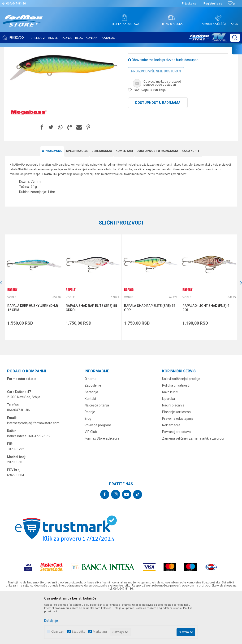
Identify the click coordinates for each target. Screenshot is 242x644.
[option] (34, 334)
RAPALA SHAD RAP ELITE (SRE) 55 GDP (149, 354)
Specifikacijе (77, 198)
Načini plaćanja (173, 452)
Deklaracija (102, 198)
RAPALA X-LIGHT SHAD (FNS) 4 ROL (205, 354)
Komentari (124, 198)
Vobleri (62, 50)
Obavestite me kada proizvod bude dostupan (163, 107)
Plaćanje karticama (176, 459)
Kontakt (90, 445)
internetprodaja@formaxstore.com (33, 470)
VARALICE (48, 50)
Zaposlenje (93, 432)
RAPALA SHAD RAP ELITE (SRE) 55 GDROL (91, 354)
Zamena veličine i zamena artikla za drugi (193, 485)
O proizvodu (52, 198)
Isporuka (169, 445)
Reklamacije (171, 472)
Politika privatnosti (176, 432)
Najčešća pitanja (97, 452)
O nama (91, 425)
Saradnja (91, 439)
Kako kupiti (191, 198)
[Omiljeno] (231, 4)
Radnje (90, 459)
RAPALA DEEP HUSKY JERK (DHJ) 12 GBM (33, 354)
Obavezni (58, 632)
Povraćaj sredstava (176, 478)
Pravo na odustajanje (178, 465)
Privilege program (98, 472)
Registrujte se (213, 3)
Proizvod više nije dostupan (156, 118)
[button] (235, 38)
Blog (88, 465)
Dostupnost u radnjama (158, 150)
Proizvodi (32, 50)
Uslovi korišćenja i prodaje (181, 425)
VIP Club (91, 478)
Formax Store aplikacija (102, 485)
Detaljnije (51, 621)
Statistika (79, 632)
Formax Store (13, 50)
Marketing (100, 632)
